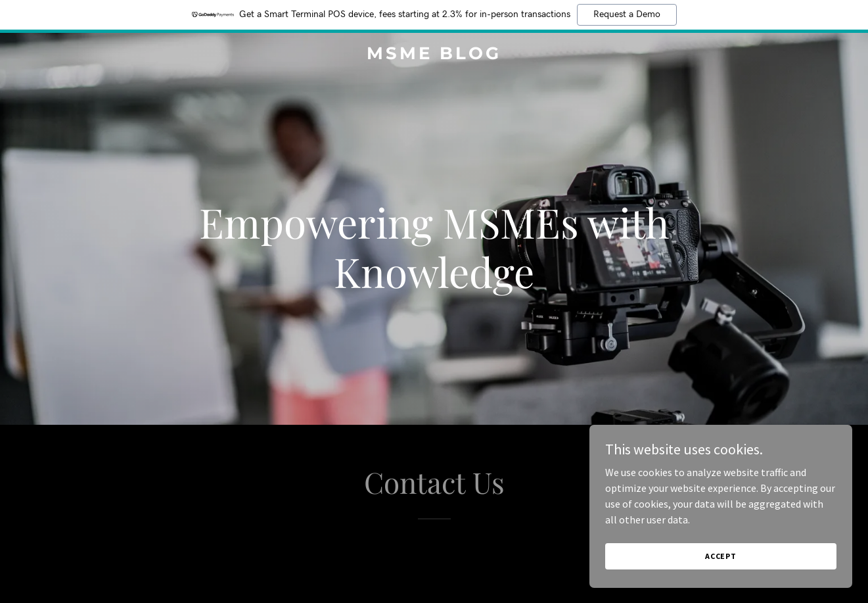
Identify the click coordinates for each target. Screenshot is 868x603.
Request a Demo (627, 14)
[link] (434, 55)
